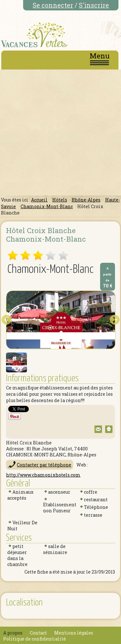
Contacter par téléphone (44, 465)
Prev (6, 320)
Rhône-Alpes (86, 200)
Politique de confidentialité (35, 639)
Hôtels (60, 200)
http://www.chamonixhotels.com (43, 475)
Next (115, 320)
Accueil (39, 200)
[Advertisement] (60, 132)
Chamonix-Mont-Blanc (47, 206)
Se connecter (53, 5)
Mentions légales (74, 633)
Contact (38, 633)
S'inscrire (94, 5)
